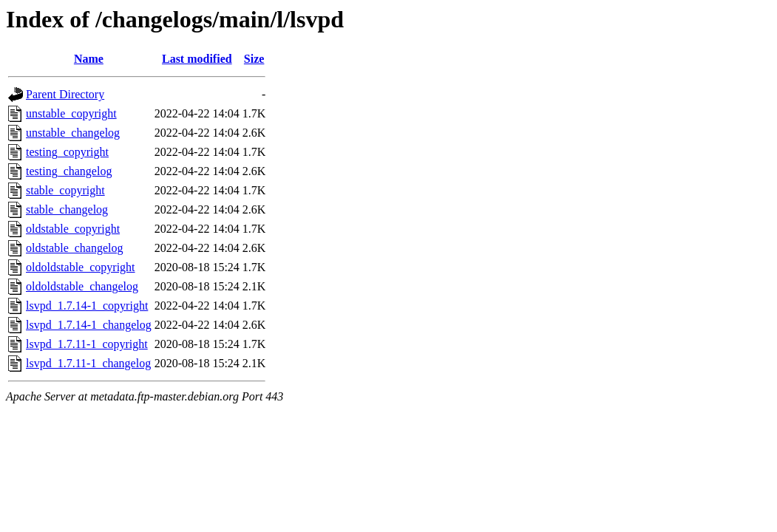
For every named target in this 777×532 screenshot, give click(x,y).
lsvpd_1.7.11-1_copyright (87, 344)
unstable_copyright (71, 113)
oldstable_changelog (75, 248)
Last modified (197, 59)
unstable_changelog (73, 133)
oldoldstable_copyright (81, 267)
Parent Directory (65, 94)
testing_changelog (69, 171)
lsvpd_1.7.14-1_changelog (89, 325)
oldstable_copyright (73, 229)
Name (89, 59)
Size (254, 59)
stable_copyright (65, 190)
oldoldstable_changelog (82, 286)
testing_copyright (67, 152)
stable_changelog (67, 209)
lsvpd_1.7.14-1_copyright (87, 306)
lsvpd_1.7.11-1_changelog (88, 363)
